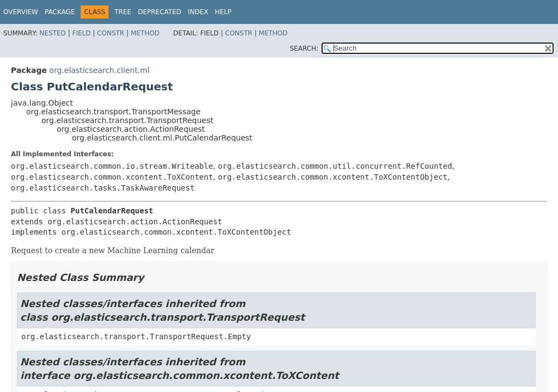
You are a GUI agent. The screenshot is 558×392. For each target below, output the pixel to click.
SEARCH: (304, 48)
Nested (52, 33)
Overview (21, 12)
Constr (111, 33)
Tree (123, 12)
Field (81, 33)
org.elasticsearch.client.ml (99, 70)
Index (198, 12)
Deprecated (160, 12)
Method (145, 33)
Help (223, 12)
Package (60, 12)
